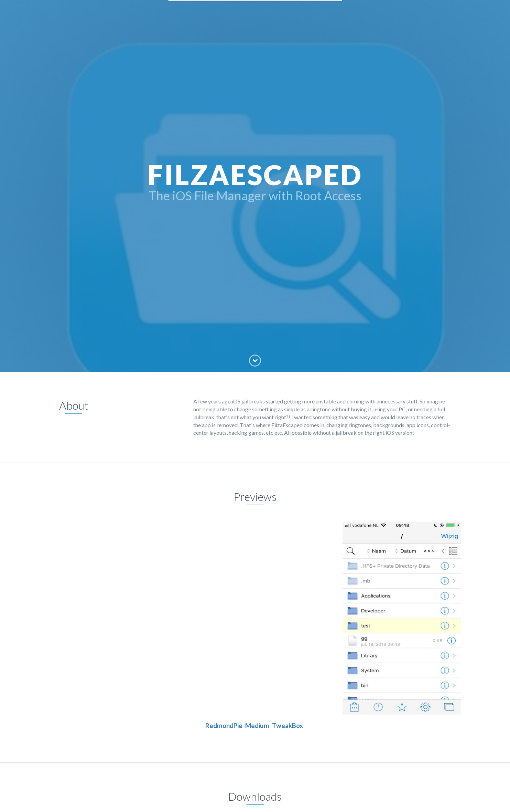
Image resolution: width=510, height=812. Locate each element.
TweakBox (287, 726)
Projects (278, 10)
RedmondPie (224, 726)
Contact (326, 10)
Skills (302, 10)
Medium (257, 726)
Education (248, 10)
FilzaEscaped (213, 10)
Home (182, 10)
